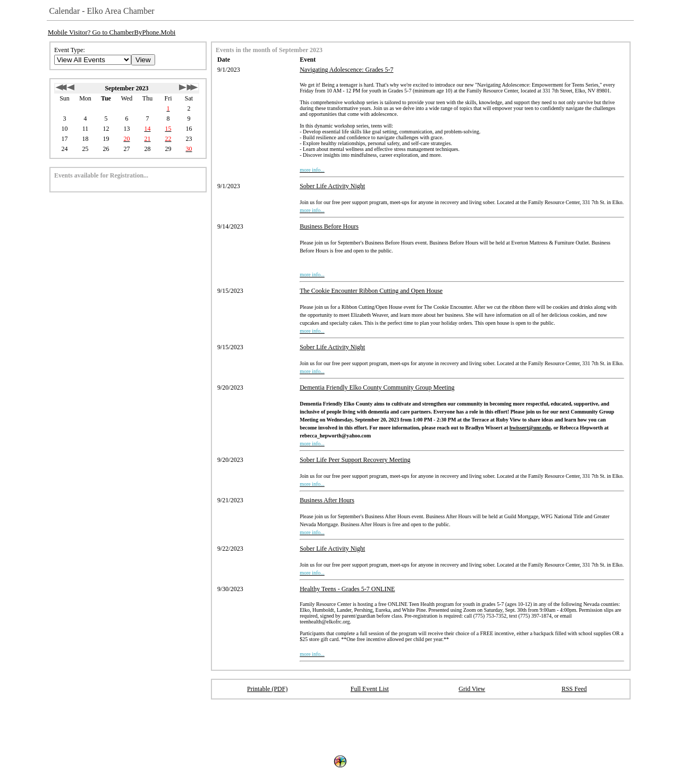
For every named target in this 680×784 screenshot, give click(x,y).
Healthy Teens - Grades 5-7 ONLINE (347, 589)
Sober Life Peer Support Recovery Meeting (355, 460)
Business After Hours (327, 500)
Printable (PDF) (267, 689)
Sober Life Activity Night (332, 186)
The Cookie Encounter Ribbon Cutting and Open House (371, 291)
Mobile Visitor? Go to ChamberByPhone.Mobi (112, 32)
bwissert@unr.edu (530, 428)
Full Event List (370, 689)
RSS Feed (574, 689)
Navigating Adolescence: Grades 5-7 (346, 70)
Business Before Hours (329, 226)
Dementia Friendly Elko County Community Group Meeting (377, 387)
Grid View (472, 689)
